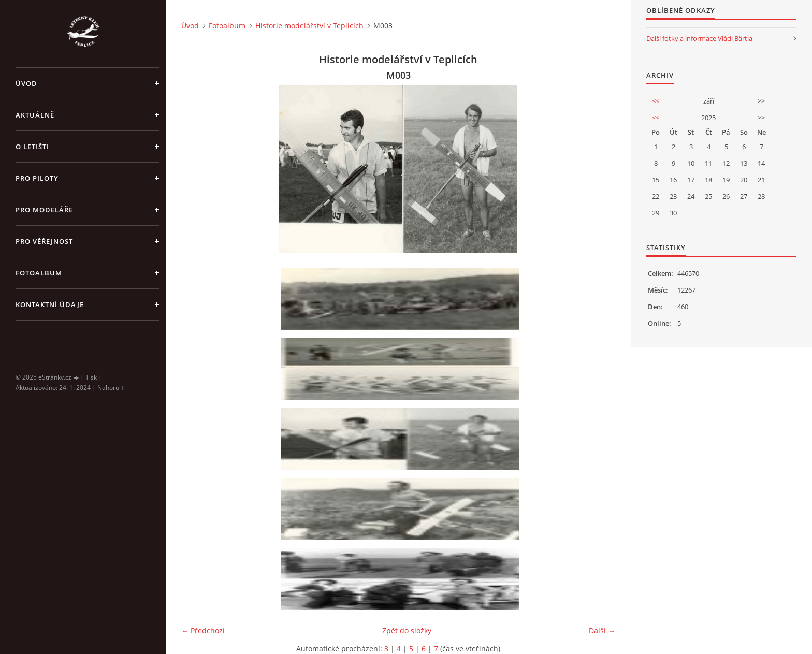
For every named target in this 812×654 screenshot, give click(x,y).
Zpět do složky (407, 630)
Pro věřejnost (44, 241)
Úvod (26, 83)
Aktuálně (35, 115)
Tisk (91, 377)
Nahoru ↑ (111, 388)
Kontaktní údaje (50, 304)
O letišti (32, 147)
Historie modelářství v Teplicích (309, 26)
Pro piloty (37, 178)
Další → (602, 630)
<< (656, 101)
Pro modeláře (44, 210)
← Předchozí (203, 630)
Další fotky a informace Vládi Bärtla (699, 38)
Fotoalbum (39, 273)
